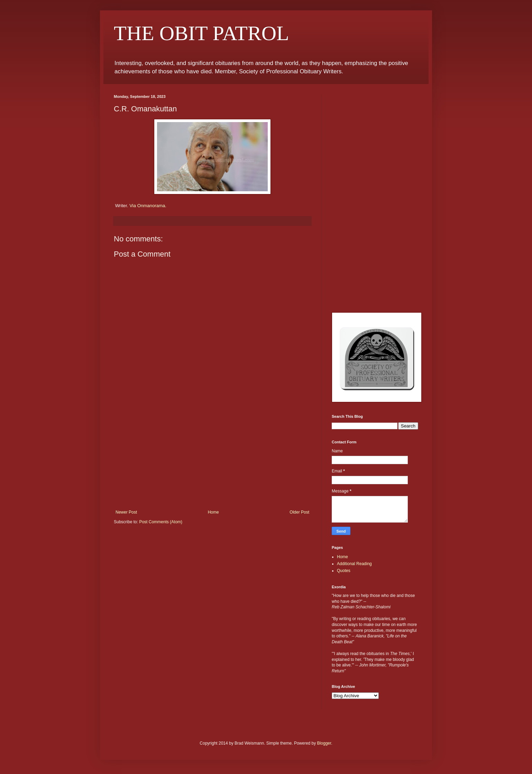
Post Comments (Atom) (161, 522)
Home (213, 512)
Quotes (344, 571)
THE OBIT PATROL (201, 33)
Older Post (299, 512)
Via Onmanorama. (148, 206)
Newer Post (126, 512)
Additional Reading (354, 564)
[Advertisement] (212, 458)
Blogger (324, 743)
